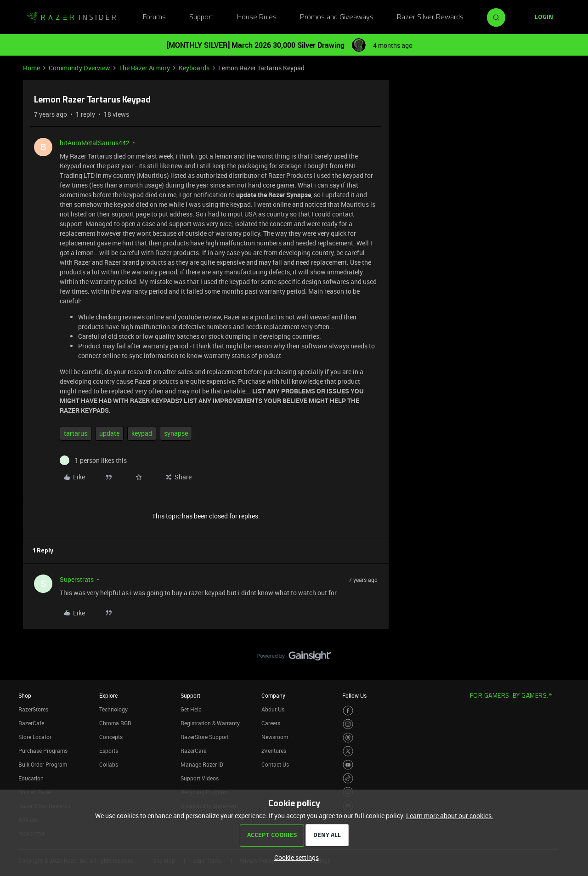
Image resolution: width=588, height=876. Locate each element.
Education (31, 778)
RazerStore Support (205, 737)
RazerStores (33, 709)
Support (201, 17)
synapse (176, 433)
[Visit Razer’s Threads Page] (348, 738)
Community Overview (79, 68)
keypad (142, 433)
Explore (108, 695)
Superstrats (77, 579)
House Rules (257, 17)
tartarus (76, 433)
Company (273, 695)
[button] (544, 17)
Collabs (109, 764)
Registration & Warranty (210, 723)
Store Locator (35, 737)
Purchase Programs (43, 751)
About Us (273, 709)
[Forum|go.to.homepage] (71, 17)
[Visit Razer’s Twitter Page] (348, 751)
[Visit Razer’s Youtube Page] (348, 765)
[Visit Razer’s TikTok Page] (348, 778)
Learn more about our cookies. (450, 816)
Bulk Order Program (43, 764)
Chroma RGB (115, 723)
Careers (271, 723)
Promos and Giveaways (337, 17)
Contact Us (275, 764)
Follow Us (354, 695)
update (109, 433)
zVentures (274, 751)
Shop (25, 695)
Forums (154, 17)
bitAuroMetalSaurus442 (95, 143)
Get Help (191, 709)
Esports (109, 751)
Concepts (111, 737)
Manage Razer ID (202, 764)
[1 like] (93, 460)
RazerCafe (31, 723)
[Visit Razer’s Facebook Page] (348, 711)
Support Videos (200, 778)
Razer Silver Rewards (430, 17)
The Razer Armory (144, 68)
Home (31, 68)
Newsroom (275, 737)
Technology (113, 709)
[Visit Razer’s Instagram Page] (348, 724)
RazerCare (193, 751)
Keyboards (194, 68)
